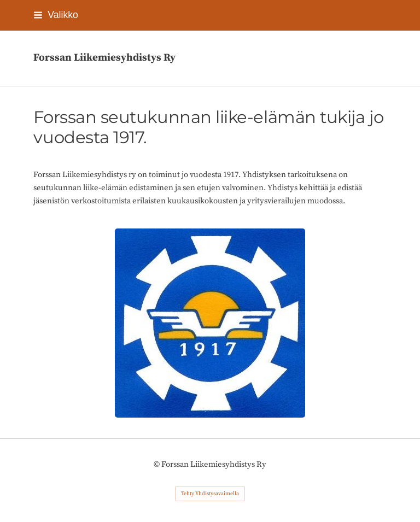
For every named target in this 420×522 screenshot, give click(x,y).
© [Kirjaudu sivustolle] (157, 464)
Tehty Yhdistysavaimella (210, 494)
